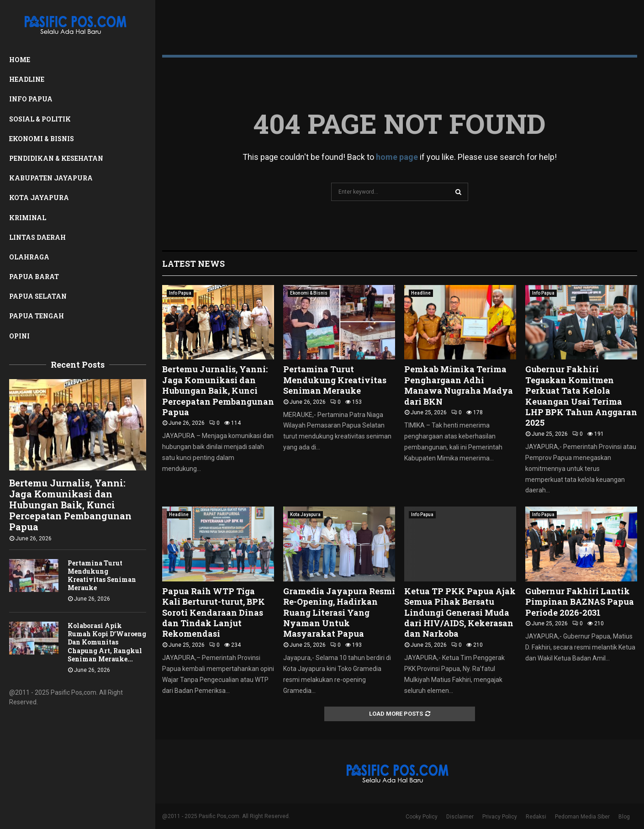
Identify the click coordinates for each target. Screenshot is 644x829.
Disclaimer (460, 817)
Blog (624, 817)
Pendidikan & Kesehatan (56, 158)
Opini (19, 336)
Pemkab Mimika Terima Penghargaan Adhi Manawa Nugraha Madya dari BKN (459, 385)
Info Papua (31, 99)
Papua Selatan (38, 296)
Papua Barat (34, 277)
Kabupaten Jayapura (51, 178)
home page (397, 157)
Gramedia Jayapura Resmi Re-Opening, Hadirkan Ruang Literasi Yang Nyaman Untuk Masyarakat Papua (339, 613)
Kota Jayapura (39, 198)
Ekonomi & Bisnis (42, 139)
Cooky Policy (422, 817)
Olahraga (29, 257)
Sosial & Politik (40, 119)
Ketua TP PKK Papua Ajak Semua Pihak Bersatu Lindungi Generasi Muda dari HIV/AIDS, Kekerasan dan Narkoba (460, 613)
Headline (27, 79)
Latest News (193, 264)
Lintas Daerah (37, 237)
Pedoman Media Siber (582, 817)
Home (20, 60)
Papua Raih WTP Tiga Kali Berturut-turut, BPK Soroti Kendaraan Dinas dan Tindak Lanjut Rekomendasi (214, 613)
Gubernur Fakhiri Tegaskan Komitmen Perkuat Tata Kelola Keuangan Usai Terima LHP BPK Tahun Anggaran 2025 (581, 396)
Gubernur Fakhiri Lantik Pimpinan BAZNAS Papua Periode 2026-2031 (580, 602)
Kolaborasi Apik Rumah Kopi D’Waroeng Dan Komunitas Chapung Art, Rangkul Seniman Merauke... (107, 642)
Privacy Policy (500, 817)
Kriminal (28, 218)
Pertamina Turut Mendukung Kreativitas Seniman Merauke (102, 575)
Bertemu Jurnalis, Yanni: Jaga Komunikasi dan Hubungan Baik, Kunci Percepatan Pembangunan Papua (70, 505)
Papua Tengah (37, 316)
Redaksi (536, 817)
